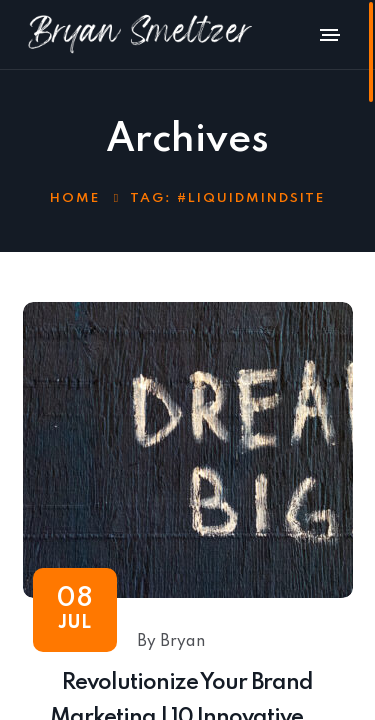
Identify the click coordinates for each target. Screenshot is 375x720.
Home (75, 198)
